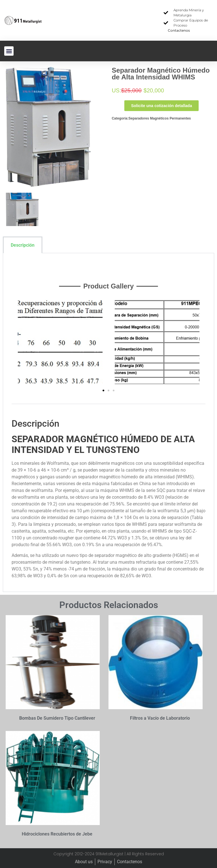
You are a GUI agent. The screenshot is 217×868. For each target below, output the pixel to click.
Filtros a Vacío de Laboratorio (160, 718)
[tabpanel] (108, 423)
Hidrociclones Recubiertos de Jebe (57, 834)
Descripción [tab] (23, 245)
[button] (9, 51)
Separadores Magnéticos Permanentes (160, 118)
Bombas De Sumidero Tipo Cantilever (57, 718)
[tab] (50, 245)
